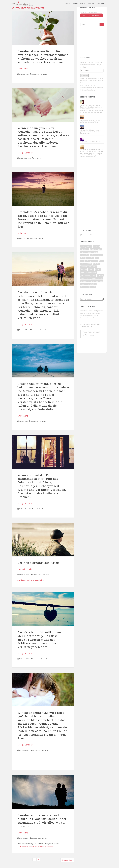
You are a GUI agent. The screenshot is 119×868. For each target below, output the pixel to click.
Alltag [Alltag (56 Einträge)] (83, 246)
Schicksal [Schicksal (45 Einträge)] (91, 270)
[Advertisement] (90, 41)
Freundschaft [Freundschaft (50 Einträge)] (85, 255)
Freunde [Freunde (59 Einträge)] (95, 252)
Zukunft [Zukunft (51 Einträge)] (93, 287)
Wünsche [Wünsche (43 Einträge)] (90, 284)
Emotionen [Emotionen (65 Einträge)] (97, 246)
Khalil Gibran (84, 311)
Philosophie (101, 3)
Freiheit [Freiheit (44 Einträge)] (89, 252)
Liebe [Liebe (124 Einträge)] (83, 264)
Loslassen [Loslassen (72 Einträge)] (89, 264)
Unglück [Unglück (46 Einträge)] (100, 278)
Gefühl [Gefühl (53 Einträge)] (83, 258)
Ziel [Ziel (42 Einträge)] (96, 284)
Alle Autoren (86, 294)
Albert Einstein (89, 315)
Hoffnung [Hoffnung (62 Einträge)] (88, 261)
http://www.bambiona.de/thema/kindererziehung (36, 846)
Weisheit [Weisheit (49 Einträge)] (83, 284)
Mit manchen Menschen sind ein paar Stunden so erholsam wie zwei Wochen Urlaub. (92, 132)
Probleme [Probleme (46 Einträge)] (84, 270)
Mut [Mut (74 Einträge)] (90, 267)
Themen (68, 3)
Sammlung (91, 3)
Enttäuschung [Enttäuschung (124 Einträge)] (85, 249)
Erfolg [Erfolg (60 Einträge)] (99, 249)
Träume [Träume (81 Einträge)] (94, 278)
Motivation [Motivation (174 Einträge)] (84, 267)
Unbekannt (23, 69)
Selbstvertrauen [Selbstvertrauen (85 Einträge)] (86, 275)
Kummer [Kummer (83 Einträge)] (95, 261)
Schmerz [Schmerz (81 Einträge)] (98, 270)
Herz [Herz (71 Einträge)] (82, 261)
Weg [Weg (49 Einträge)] (101, 281)
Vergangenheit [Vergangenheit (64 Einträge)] (85, 281)
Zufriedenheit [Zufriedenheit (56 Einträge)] (85, 287)
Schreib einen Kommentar (39, 74)
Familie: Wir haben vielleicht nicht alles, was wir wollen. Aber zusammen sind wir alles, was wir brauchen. (43, 821)
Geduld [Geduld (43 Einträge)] (100, 255)
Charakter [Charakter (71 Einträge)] (89, 246)
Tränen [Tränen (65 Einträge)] (88, 278)
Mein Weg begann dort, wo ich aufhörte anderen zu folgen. (90, 121)
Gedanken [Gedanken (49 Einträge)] (93, 255)
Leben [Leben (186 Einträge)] (101, 261)
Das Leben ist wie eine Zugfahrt (91, 141)
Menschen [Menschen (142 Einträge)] (96, 264)
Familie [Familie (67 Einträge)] (83, 252)
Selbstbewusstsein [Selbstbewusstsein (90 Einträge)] (91, 272)
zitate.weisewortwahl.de (92, 15)
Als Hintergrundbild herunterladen (31, 580)
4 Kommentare (38, 158)
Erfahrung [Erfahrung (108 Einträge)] (93, 249)
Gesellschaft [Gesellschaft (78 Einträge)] (90, 258)
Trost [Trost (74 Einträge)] (83, 278)
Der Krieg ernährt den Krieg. (39, 563)
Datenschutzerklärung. (88, 90)
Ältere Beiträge (67, 860)
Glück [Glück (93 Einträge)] (97, 258)
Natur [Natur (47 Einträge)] (94, 267)
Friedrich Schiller (25, 569)
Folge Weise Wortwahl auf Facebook (90, 326)
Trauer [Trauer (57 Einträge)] (94, 275)
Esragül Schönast (79, 3)
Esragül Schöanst (25, 745)
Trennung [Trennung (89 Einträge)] (100, 275)
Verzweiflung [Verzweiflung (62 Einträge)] (95, 281)
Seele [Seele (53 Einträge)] (83, 272)
